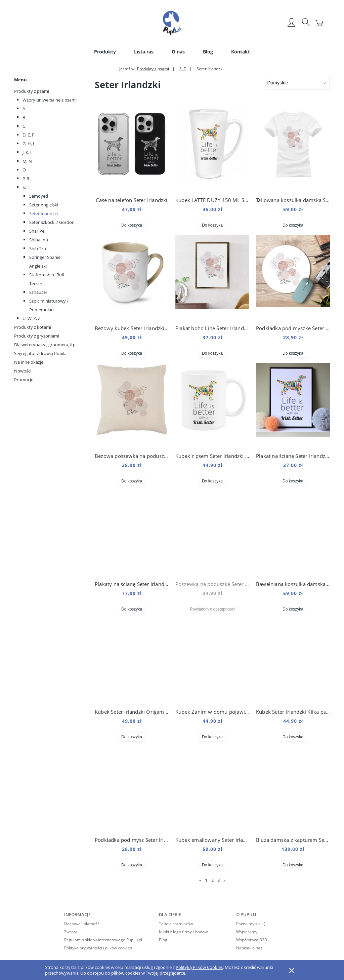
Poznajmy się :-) (251, 924)
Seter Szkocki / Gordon (52, 222)
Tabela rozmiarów (176, 924)
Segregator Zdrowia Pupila (40, 353)
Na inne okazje (29, 362)
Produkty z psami (32, 91)
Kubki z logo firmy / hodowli (184, 932)
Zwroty (71, 932)
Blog (163, 940)
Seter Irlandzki (44, 213)
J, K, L (28, 152)
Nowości (23, 371)
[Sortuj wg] (297, 83)
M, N (27, 161)
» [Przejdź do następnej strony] (224, 880)
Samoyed (39, 196)
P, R (26, 179)
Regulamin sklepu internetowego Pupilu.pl (103, 940)
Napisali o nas (249, 948)
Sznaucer (38, 292)
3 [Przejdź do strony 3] (219, 880)
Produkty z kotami (33, 327)
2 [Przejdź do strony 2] (212, 880)
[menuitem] (105, 52)
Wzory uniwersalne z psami (50, 100)
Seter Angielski (44, 205)
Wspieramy (247, 932)
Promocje (24, 380)
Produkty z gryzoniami (37, 336)
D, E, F (28, 135)
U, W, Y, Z (31, 318)
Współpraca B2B (252, 940)
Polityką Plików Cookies (199, 967)
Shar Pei (37, 231)
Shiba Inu (39, 240)
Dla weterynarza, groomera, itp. (45, 345)
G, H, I (28, 144)
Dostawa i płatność (82, 924)
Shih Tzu (38, 248)
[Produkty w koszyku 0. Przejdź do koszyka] (320, 26)
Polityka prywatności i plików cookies (98, 948)
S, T (26, 187)
